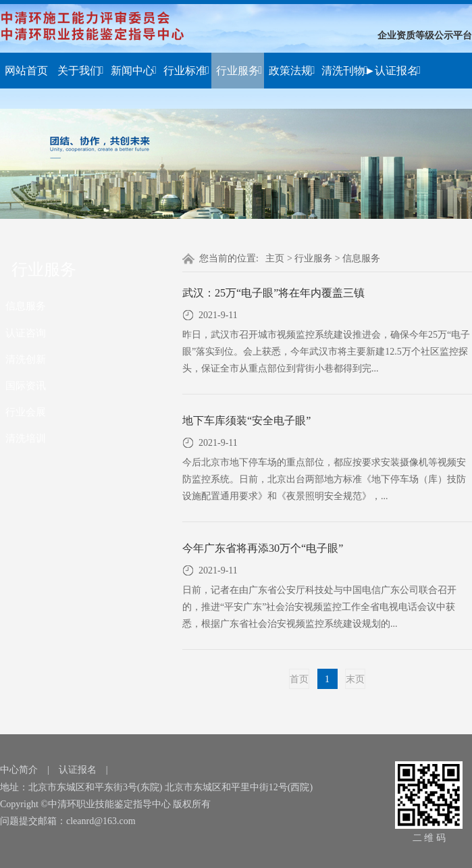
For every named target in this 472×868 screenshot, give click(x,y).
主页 (275, 258)
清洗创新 (26, 359)
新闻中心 (134, 71)
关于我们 (80, 71)
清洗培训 (26, 438)
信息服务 (26, 306)
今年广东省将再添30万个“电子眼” (263, 548)
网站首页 (26, 71)
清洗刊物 (344, 71)
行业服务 (239, 71)
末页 (355, 679)
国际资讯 (26, 385)
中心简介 (19, 770)
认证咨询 (26, 333)
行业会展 (26, 412)
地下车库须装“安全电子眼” (246, 420)
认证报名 (398, 71)
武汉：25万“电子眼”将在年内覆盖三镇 (273, 293)
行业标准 (186, 71)
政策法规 (292, 71)
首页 (299, 679)
